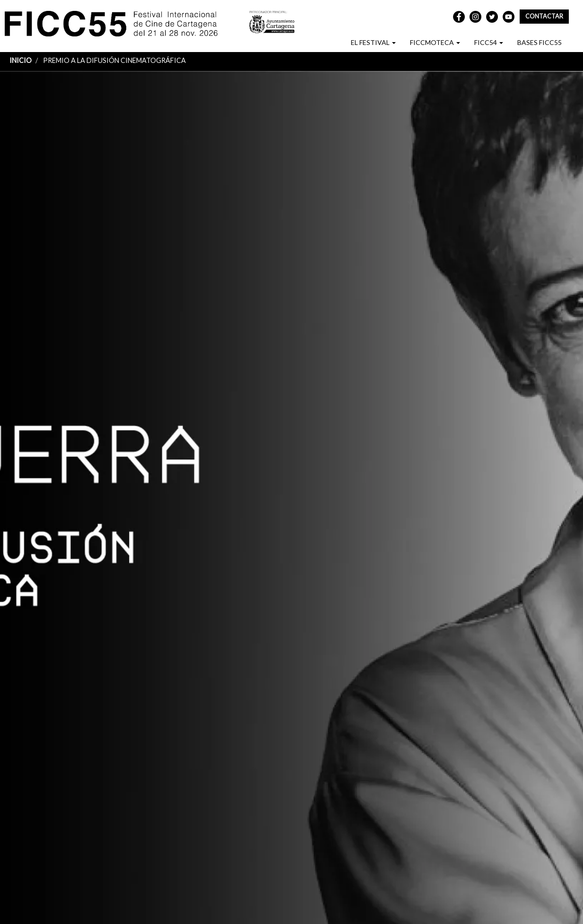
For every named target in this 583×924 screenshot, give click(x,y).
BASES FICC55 (539, 42)
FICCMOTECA (435, 42)
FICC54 (489, 42)
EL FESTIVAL (373, 42)
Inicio (21, 60)
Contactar (544, 16)
